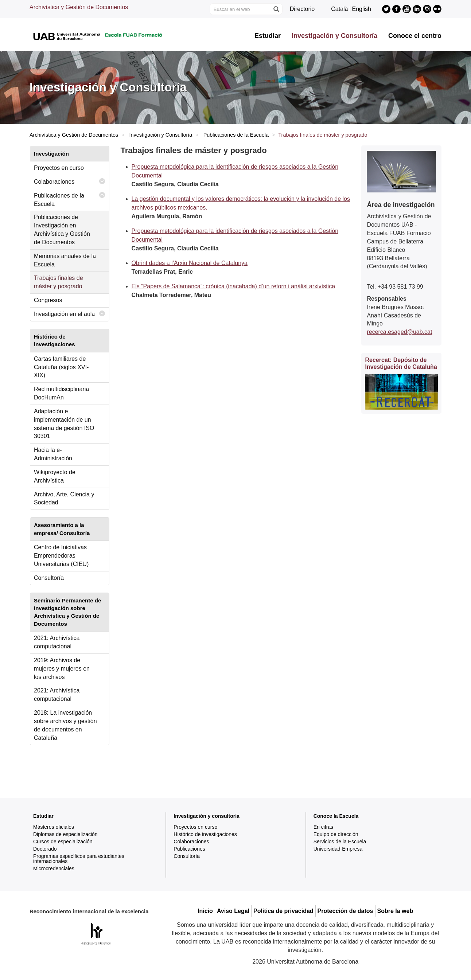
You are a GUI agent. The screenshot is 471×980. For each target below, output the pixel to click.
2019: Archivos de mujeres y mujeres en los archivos (62, 669)
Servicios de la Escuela (340, 842)
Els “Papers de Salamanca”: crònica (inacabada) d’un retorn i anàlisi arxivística (233, 286)
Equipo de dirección (336, 834)
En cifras (323, 827)
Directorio (302, 9)
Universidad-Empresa (338, 849)
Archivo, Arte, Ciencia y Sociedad (64, 499)
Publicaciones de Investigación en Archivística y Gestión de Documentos (62, 230)
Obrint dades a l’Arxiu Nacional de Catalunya (190, 263)
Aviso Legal (233, 911)
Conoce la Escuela (336, 816)
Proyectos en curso (59, 168)
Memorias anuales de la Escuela (65, 260)
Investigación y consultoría (207, 816)
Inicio (205, 911)
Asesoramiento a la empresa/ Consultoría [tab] (62, 529)
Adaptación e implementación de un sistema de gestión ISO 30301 (64, 424)
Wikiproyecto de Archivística (55, 476)
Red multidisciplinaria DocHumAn (61, 393)
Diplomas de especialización (65, 834)
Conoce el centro (415, 36)
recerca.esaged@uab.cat (399, 332)
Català (339, 9)
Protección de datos (345, 911)
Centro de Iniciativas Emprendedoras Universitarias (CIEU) (61, 556)
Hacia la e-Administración (53, 454)
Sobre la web (395, 911)
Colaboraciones (70, 181)
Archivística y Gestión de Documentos (79, 7)
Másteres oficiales (54, 827)
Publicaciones (189, 849)
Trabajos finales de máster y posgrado (59, 282)
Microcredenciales (54, 868)
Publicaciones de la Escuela (236, 135)
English (362, 9)
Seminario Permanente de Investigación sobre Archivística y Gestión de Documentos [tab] (67, 612)
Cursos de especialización (63, 842)
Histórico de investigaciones (205, 834)
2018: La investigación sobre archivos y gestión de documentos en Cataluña (65, 725)
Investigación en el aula (70, 314)
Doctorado (45, 849)
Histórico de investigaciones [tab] (55, 340)
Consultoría (49, 578)
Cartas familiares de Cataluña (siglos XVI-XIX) (61, 367)
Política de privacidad (283, 911)
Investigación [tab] (51, 154)
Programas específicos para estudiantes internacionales (79, 859)
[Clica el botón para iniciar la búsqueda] (276, 9)
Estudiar (268, 36)
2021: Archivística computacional (57, 642)
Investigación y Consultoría (334, 36)
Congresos (48, 300)
